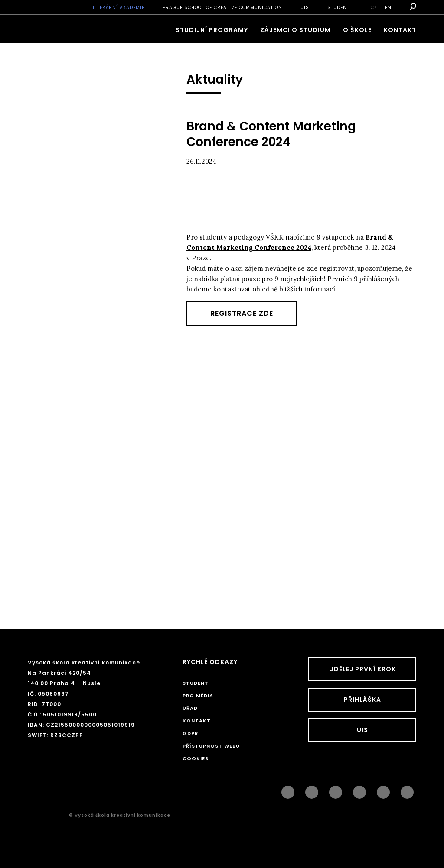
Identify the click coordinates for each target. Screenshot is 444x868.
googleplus (359, 790)
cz (374, 8)
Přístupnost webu (211, 746)
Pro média (198, 696)
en (388, 8)
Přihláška (362, 700)
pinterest (383, 790)
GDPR (190, 733)
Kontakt (400, 30)
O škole (357, 30)
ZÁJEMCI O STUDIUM (295, 30)
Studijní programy (212, 30)
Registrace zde (242, 313)
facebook (288, 790)
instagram (312, 790)
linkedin (336, 790)
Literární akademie (119, 8)
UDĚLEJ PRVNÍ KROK (362, 669)
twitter (407, 790)
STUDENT (338, 8)
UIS (305, 8)
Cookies (196, 758)
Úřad (190, 708)
